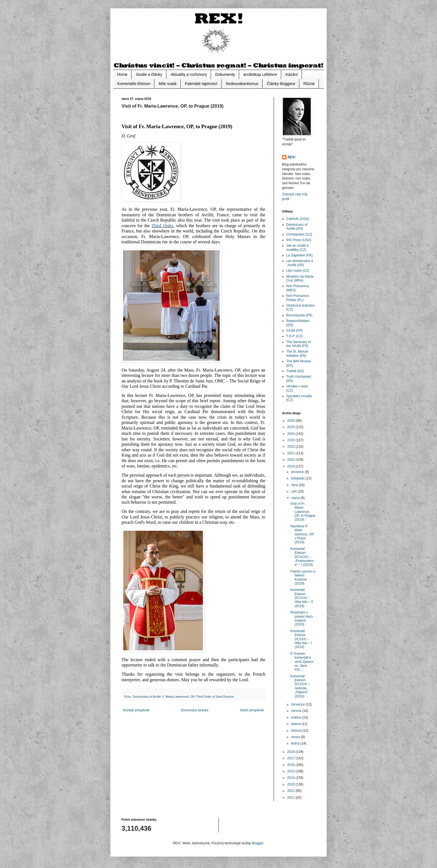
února (296, 737)
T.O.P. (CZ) (294, 336)
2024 (292, 434)
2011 (292, 797)
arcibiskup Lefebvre (260, 74)
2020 (292, 460)
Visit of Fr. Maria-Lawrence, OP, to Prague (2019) (303, 512)
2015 (292, 771)
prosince (298, 472)
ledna (296, 743)
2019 (292, 466)
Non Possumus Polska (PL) (298, 298)
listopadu (298, 478)
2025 (292, 427)
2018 (292, 752)
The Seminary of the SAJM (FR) (298, 344)
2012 (292, 791)
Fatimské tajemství (201, 84)
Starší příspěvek (252, 710)
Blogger (258, 843)
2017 (292, 758)
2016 (292, 765)
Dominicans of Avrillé (147, 697)
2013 (292, 784)
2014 (292, 778)
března (297, 731)
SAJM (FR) (294, 331)
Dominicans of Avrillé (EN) (297, 227)
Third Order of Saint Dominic (215, 697)
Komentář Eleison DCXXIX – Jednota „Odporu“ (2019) (300, 686)
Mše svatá (167, 84)
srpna (296, 498)
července (298, 704)
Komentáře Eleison (134, 84)
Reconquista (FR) (299, 315)
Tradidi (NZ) (295, 371)
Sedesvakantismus (242, 84)
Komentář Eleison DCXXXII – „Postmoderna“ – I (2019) (302, 557)
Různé (309, 84)
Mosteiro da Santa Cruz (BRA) (300, 278)
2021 (292, 453)
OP (192, 697)
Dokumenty (225, 74)
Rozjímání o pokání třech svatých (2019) (302, 618)
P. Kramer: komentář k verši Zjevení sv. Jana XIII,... (302, 662)
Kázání (292, 74)
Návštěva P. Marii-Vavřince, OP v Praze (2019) (302, 534)
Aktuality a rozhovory (189, 74)
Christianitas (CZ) (299, 234)
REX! (292, 157)
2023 (292, 440)
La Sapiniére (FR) (299, 255)
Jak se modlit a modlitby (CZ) (297, 248)
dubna (296, 724)
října (295, 485)
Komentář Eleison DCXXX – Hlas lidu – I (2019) (301, 639)
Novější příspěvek (136, 710)
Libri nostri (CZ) (298, 271)
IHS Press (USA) (299, 240)
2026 (292, 421)
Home (122, 74)
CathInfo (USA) (298, 219)
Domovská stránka (195, 710)
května (297, 717)
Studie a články (149, 74)
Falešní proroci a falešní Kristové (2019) (303, 577)
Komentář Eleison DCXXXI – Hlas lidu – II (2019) (302, 598)
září (294, 491)
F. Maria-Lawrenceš (176, 697)
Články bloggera (281, 84)
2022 (292, 447)
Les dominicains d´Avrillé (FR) (300, 263)
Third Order (162, 226)
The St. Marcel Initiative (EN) (297, 353)
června (297, 711)
